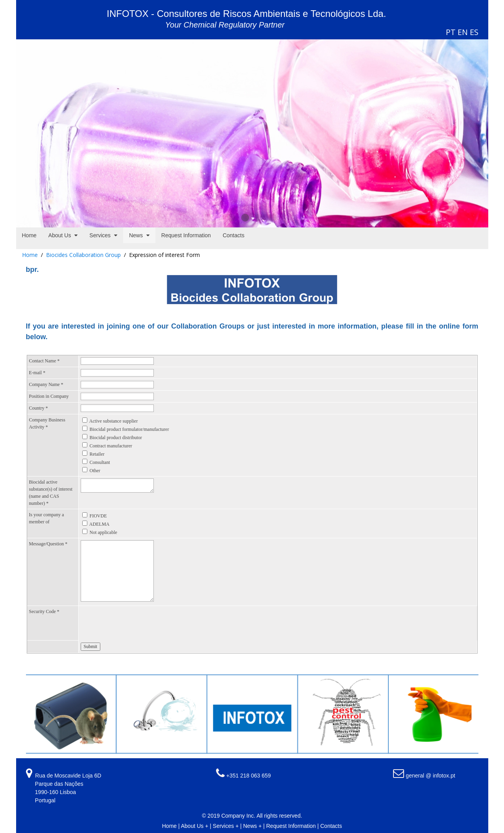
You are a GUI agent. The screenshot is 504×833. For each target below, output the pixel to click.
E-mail (37, 373)
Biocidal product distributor (116, 438)
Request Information (291, 826)
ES (474, 32)
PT (451, 32)
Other (95, 471)
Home (30, 255)
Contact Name (44, 361)
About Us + (195, 826)
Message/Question (48, 544)
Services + (226, 826)
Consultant (100, 462)
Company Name (46, 384)
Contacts (331, 826)
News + (252, 826)
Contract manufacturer (111, 446)
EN (463, 32)
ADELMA (99, 524)
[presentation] (140, 623)
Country (39, 408)
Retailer (97, 454)
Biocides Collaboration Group (83, 255)
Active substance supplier (114, 421)
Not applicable (103, 532)
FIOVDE (98, 516)
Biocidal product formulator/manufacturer (129, 429)
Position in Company (49, 396)
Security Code (44, 611)
